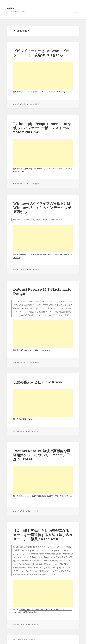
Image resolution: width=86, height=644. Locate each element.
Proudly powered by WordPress (24, 640)
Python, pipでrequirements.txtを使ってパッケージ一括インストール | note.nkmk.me (43, 128)
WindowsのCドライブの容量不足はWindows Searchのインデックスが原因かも (42, 208)
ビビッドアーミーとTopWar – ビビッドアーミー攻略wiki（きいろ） (41, 53)
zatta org (13, 8)
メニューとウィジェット (77, 12)
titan (30, 104)
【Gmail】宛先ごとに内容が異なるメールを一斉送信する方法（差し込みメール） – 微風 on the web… (43, 535)
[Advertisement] (43, 76)
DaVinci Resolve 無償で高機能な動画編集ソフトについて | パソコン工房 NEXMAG (42, 455)
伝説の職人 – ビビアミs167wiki (38, 382)
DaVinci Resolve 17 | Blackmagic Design (42, 291)
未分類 (37, 104)
